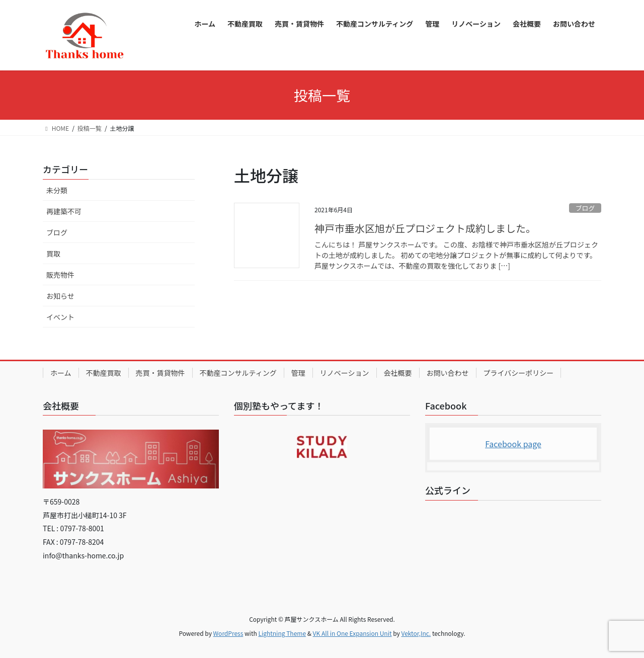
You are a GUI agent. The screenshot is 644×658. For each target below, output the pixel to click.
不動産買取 (104, 373)
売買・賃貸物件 (160, 373)
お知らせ (60, 296)
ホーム (61, 373)
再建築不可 (64, 211)
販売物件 (60, 275)
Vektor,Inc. (416, 633)
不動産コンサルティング (238, 373)
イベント (60, 317)
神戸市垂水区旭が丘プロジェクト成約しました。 (425, 228)
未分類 (57, 190)
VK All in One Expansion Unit (352, 633)
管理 (298, 373)
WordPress (228, 633)
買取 (53, 254)
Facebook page (513, 444)
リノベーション (345, 373)
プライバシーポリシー (519, 373)
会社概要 (398, 373)
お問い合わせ (448, 373)
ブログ (585, 208)
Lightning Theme (282, 633)
